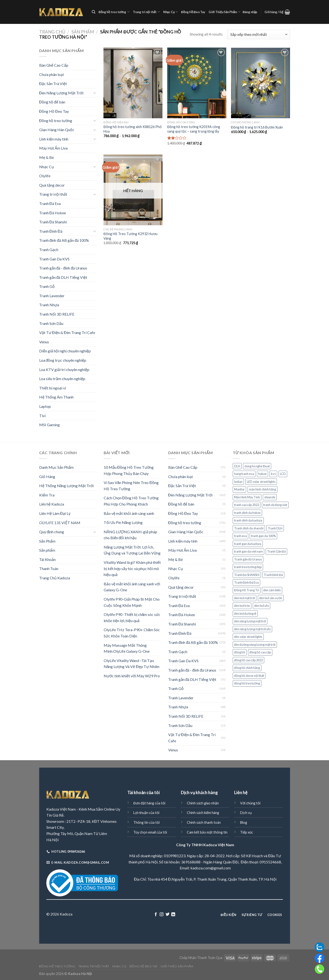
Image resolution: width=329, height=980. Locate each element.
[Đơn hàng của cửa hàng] (259, 35)
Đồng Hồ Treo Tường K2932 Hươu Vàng (130, 236)
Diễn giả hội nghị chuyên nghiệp (65, 351)
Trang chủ (52, 32)
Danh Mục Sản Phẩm (56, 467)
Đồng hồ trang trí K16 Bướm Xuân (257, 127)
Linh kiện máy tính (54, 139)
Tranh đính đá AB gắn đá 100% (64, 240)
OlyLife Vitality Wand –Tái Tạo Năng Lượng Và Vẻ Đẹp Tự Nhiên (132, 664)
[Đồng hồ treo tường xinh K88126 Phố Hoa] (133, 83)
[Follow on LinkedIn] (173, 915)
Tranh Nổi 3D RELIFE (57, 314)
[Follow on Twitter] (167, 915)
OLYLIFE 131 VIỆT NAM (60, 523)
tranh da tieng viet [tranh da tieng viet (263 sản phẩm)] (275, 505)
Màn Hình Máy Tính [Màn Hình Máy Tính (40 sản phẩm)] (247, 497)
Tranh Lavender (52, 296)
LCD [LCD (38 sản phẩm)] (283, 474)
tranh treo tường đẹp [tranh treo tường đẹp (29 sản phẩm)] (248, 567)
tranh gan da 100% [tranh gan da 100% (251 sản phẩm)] (263, 536)
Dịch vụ (246, 813)
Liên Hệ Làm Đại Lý (55, 513)
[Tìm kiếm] (94, 12)
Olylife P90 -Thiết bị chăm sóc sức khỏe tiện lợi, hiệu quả (132, 617)
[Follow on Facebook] (156, 915)
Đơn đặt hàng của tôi (149, 803)
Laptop (45, 406)
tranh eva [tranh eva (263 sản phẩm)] (240, 536)
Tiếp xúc (247, 832)
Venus (44, 342)
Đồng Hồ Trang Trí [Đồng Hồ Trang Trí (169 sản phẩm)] (247, 590)
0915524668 (270, 862)
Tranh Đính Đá (51, 231)
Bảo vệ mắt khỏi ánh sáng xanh (129, 513)
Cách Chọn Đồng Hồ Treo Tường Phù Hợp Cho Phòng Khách (131, 501)
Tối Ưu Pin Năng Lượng (123, 522)
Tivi (42, 416)
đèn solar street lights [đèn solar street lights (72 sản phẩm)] (248, 637)
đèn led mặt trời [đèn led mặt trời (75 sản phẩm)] (245, 598)
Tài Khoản (47, 559)
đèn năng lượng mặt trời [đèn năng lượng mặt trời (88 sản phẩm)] (250, 621)
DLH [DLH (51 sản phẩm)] (237, 466)
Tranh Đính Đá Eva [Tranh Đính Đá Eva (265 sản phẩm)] (246, 582)
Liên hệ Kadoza (52, 504)
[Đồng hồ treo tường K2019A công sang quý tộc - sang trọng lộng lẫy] (197, 83)
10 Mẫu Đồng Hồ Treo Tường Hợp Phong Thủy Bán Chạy (129, 470)
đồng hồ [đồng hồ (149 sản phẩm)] (240, 652)
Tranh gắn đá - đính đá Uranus (63, 268)
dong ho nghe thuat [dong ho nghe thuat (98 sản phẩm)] (257, 466)
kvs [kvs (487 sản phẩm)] (273, 474)
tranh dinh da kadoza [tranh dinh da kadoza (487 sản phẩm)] (248, 520)
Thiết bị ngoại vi (53, 388)
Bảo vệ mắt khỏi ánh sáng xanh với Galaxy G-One (132, 587)
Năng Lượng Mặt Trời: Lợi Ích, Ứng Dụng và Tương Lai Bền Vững (132, 550)
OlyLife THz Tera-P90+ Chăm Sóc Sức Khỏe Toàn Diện (132, 633)
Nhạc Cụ (171, 12)
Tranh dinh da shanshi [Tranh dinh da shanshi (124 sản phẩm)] (249, 528)
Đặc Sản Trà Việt (53, 83)
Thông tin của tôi (146, 822)
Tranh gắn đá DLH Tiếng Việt (63, 277)
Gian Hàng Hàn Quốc (57, 130)
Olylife (45, 176)
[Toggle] (95, 93)
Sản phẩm (47, 550)
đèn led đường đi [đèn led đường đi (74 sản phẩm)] (245, 614)
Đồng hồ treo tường (114, 12)
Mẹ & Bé (46, 157)
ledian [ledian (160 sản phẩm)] (238, 482)
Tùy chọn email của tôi (150, 832)
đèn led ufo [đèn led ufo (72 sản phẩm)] (262, 606)
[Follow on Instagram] (162, 915)
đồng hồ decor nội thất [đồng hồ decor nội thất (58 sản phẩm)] (249, 676)
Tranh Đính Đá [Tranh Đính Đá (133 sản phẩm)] (273, 575)
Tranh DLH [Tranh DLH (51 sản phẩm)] (275, 528)
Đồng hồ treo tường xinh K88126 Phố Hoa (132, 129)
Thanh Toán (49, 568)
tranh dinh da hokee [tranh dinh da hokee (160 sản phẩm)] (247, 513)
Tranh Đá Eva (50, 203)
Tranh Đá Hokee (53, 213)
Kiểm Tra (47, 495)
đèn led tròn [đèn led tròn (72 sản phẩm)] (242, 606)
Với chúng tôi (250, 803)
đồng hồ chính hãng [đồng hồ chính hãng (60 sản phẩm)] (247, 668)
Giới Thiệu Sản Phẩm (224, 12)
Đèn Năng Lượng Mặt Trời (61, 93)
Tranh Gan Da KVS (54, 259)
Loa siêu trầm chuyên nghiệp (62, 379)
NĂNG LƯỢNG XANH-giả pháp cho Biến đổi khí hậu (131, 535)
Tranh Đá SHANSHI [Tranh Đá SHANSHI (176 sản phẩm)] (247, 575)
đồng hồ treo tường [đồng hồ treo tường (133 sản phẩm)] (247, 683)
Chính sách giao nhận (203, 803)
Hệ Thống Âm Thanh (56, 397)
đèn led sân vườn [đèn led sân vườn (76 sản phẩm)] (271, 598)
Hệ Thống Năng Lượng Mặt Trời (67, 486)
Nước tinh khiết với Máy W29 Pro (132, 676)
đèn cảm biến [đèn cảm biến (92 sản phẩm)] (272, 590)
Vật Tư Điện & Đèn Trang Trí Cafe (67, 332)
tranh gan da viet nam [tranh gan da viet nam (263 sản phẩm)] (248, 551)
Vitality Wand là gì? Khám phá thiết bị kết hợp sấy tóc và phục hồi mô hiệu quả (132, 568)
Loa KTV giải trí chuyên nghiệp (64, 369)
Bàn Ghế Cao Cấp (54, 65)
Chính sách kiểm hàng (203, 813)
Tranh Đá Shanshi (53, 222)
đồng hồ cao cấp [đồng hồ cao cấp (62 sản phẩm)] (260, 652)
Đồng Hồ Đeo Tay (193, 12)
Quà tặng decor (52, 185)
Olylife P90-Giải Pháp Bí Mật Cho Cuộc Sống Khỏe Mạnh (132, 602)
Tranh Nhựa (49, 305)
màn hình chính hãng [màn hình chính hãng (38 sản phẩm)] (262, 489)
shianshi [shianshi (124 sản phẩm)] (270, 497)
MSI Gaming (49, 425)
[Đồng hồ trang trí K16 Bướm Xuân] (261, 83)
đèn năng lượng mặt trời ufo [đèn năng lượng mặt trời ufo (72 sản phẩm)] (252, 629)
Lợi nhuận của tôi (146, 813)
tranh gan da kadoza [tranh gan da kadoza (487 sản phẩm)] (248, 544)
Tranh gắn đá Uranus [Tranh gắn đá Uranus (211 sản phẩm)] (248, 559)
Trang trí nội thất (146, 12)
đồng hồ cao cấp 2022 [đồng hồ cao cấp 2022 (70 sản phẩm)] (248, 660)
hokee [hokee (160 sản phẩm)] (262, 474)
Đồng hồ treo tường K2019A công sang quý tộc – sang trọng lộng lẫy (194, 129)
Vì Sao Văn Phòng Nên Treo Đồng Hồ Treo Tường (131, 486)
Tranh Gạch (49, 250)
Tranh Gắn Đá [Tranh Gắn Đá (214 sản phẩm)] (276, 551)
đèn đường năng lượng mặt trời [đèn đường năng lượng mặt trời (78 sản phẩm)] (255, 645)
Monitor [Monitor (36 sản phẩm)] (239, 489)
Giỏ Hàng (47, 477)
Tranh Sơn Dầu (51, 323)
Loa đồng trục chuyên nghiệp (63, 360)
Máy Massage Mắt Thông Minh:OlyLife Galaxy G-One (127, 648)
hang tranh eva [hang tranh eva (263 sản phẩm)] (244, 474)
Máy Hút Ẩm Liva (53, 148)
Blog (244, 822)
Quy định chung (52, 532)
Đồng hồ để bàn (52, 102)
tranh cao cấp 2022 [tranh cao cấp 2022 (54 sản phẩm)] (247, 505)
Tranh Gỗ (47, 286)
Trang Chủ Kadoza (55, 578)
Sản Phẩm (83, 32)
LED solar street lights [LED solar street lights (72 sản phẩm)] (261, 482)
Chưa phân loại (51, 74)
